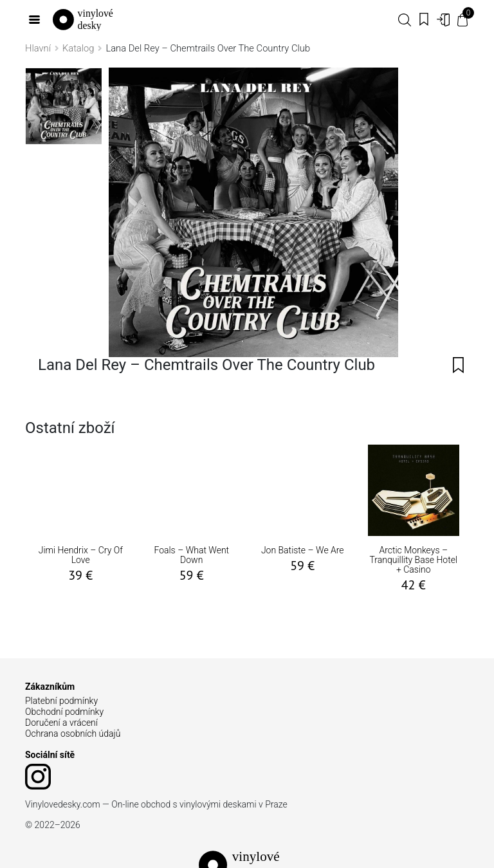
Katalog (78, 48)
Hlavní (38, 48)
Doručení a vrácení (61, 723)
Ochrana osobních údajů (73, 734)
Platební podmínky (61, 701)
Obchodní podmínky (64, 712)
